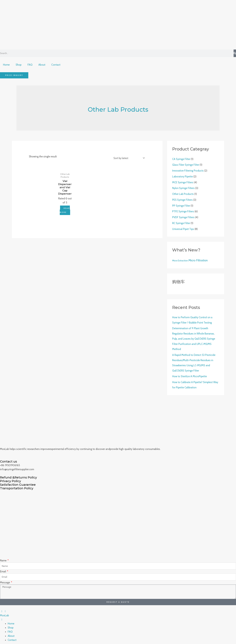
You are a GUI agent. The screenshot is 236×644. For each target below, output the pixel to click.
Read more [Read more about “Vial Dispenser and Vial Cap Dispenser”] (65, 210)
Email (3, 570)
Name (4, 559)
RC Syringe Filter (181, 222)
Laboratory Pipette (183, 176)
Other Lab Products (183, 194)
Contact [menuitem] (12, 638)
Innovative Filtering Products (188, 171)
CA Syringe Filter (181, 159)
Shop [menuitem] (11, 626)
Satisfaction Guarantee (18, 483)
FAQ (30, 65)
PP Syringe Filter (181, 205)
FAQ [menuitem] (10, 630)
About (42, 65)
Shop (19, 65)
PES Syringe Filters (183, 199)
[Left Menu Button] (4, 609)
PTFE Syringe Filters (183, 211)
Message (5, 581)
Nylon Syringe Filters (184, 188)
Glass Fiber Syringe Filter (186, 165)
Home (6, 65)
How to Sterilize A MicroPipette (190, 375)
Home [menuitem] (11, 622)
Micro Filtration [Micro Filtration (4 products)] (198, 259)
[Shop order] (128, 158)
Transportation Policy (17, 486)
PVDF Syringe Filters (183, 217)
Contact (56, 65)
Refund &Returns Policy (18, 475)
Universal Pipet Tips (183, 228)
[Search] (235, 53)
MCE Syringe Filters (183, 182)
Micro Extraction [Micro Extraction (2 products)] (180, 260)
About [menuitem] (11, 634)
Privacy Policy (10, 479)
